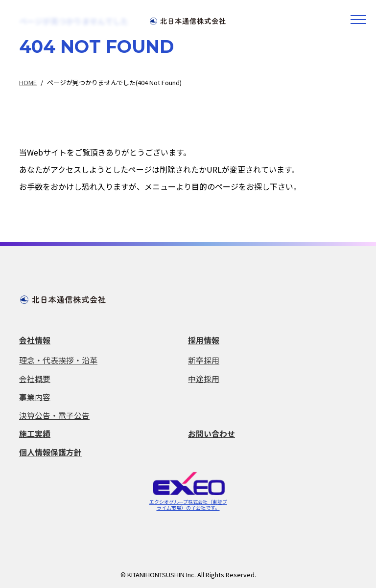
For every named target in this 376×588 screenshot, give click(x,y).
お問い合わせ (211, 432)
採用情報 (204, 340)
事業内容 (35, 396)
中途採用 (204, 378)
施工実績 (35, 432)
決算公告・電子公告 (54, 414)
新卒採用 (204, 360)
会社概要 (35, 378)
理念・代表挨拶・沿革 (58, 360)
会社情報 (35, 340)
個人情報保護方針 (50, 450)
